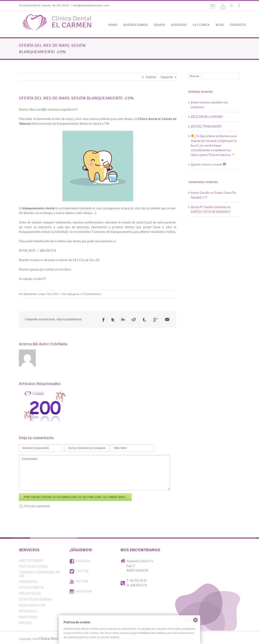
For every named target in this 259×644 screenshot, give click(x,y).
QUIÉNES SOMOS (136, 25)
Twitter (232, 5)
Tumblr (144, 320)
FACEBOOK (83, 561)
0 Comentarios (92, 294)
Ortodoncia (28, 611)
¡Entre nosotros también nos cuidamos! (209, 105)
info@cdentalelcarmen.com (91, 5)
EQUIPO (159, 25)
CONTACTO (238, 25)
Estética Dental (31, 588)
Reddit (134, 320)
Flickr (213, 6)
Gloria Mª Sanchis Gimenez (209, 207)
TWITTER (82, 571)
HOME (113, 25)
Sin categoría (71, 294)
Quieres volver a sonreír (208, 165)
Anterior (151, 77)
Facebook (239, 6)
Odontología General (36, 599)
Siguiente (167, 77)
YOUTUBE (82, 581)
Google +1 (156, 320)
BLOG (220, 25)
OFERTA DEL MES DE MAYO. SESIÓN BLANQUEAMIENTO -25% (76, 98)
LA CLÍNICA (201, 25)
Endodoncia (28, 582)
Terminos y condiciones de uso (39, 574)
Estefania (30, 294)
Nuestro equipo (31, 561)
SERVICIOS (179, 25)
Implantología (30, 594)
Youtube (223, 6)
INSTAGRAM (84, 591)
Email (167, 319)
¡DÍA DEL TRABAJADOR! (206, 126)
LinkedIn (123, 319)
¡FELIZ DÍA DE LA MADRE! (207, 117)
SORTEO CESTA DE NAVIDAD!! (211, 212)
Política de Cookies (34, 566)
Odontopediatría (32, 605)
